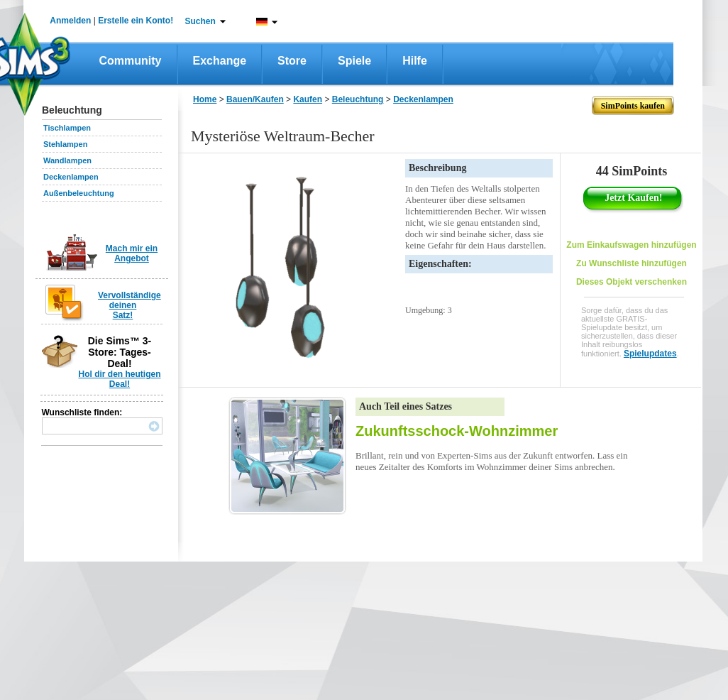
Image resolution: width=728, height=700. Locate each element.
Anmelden (70, 21)
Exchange (220, 61)
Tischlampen (67, 128)
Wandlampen (67, 160)
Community (131, 61)
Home (205, 99)
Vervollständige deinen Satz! (129, 305)
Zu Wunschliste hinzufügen (632, 263)
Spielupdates (650, 354)
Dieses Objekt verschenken (632, 282)
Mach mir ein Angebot (132, 253)
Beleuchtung (358, 99)
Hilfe (415, 61)
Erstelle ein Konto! (136, 21)
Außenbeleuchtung (79, 193)
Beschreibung (437, 168)
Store (292, 61)
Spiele (354, 61)
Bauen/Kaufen (255, 99)
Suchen (200, 21)
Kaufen (308, 99)
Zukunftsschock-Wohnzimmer (457, 431)
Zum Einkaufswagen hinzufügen (631, 245)
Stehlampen (65, 144)
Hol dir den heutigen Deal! (120, 379)
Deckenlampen (71, 177)
